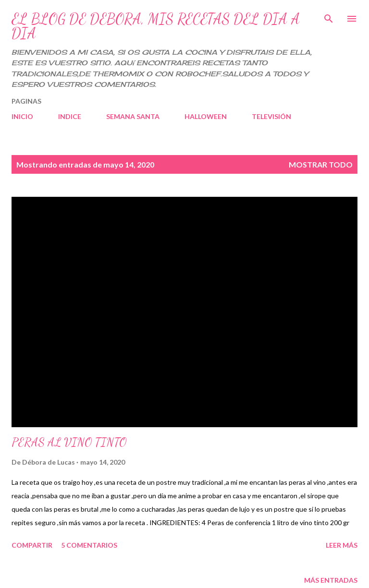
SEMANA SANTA (133, 116)
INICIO (22, 116)
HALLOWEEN (206, 116)
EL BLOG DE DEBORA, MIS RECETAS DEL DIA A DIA (156, 26)
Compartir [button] (32, 545)
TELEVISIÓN (271, 116)
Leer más (342, 545)
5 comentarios (89, 545)
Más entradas (331, 580)
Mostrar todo (321, 164)
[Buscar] (329, 17)
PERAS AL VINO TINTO (69, 442)
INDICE (70, 116)
